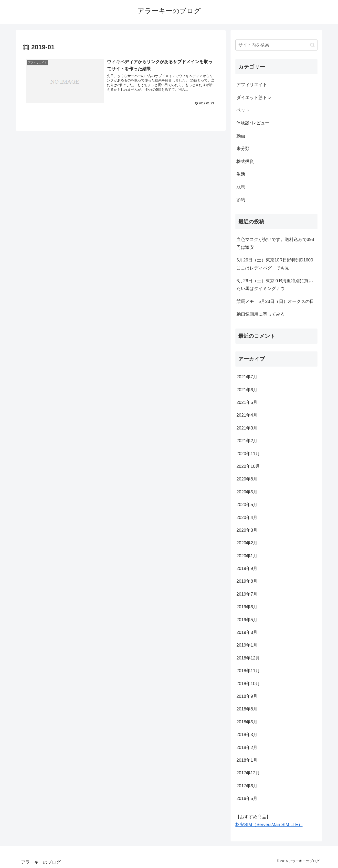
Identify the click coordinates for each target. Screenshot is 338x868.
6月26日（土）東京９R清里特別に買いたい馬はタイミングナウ (275, 285)
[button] (312, 45)
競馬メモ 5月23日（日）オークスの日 (275, 301)
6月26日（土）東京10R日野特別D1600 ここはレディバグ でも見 (277, 264)
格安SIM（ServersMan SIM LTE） (269, 825)
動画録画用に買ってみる (261, 314)
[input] (276, 45)
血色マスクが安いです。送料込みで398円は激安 (275, 243)
